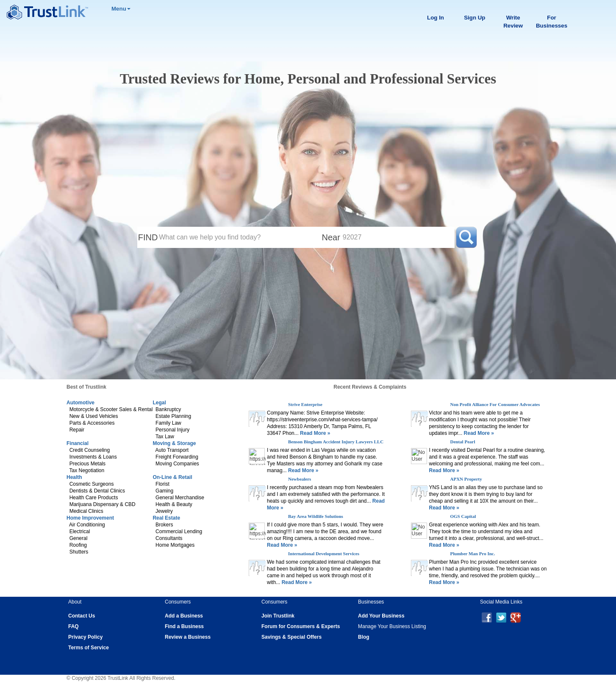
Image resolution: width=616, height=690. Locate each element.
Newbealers (300, 479)
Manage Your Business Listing (392, 626)
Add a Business (184, 616)
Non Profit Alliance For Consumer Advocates (495, 404)
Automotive (80, 403)
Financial (78, 443)
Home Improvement (90, 518)
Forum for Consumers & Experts (301, 626)
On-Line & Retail (172, 477)
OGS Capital (463, 516)
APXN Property (466, 479)
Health (74, 477)
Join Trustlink (278, 616)
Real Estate (166, 518)
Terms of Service (89, 648)
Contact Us (82, 616)
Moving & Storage (174, 443)
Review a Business (188, 637)
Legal (159, 403)
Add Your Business (381, 616)
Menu (121, 9)
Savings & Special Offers (291, 637)
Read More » (315, 433)
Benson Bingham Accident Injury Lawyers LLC (336, 442)
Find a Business (184, 626)
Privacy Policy (85, 637)
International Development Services (324, 554)
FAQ (74, 626)
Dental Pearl (463, 442)
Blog (364, 637)
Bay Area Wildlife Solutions (316, 516)
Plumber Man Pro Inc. (473, 554)
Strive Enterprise (305, 404)
